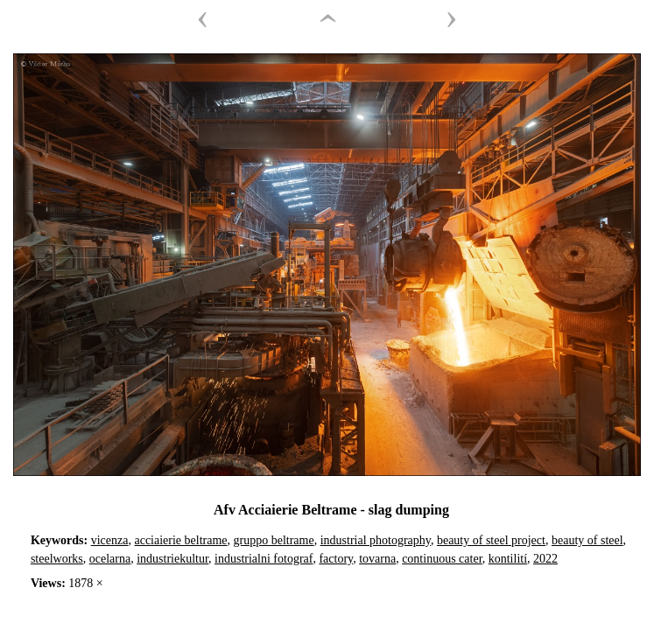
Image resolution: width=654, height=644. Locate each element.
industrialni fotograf (264, 559)
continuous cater (442, 559)
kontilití (508, 559)
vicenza (110, 540)
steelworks (57, 559)
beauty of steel (587, 540)
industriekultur (172, 559)
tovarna (377, 559)
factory (336, 559)
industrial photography (376, 540)
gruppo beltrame (274, 540)
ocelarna (110, 559)
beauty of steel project (491, 540)
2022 (545, 559)
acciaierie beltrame (180, 540)
